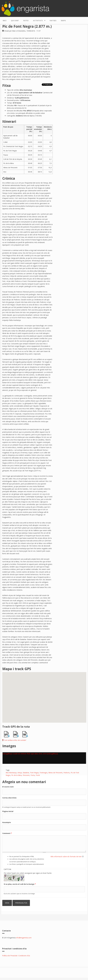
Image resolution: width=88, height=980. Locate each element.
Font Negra (34, 773)
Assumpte (7, 822)
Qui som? (15, 21)
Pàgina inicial (8, 811)
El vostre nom (8, 787)
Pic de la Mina (16, 775)
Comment (7, 833)
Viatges (53, 21)
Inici (5, 21)
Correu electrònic (9, 798)
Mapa (63, 21)
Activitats (38, 20)
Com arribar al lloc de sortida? (15, 740)
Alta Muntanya (11, 773)
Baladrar (26, 773)
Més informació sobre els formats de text (66, 856)
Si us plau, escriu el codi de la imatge (20, 884)
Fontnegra (43, 773)
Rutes (26, 21)
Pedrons (67, 773)
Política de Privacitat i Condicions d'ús (16, 956)
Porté (38, 775)
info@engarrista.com (24, 938)
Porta (33, 775)
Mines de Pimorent (55, 773)
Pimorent (26, 775)
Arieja (20, 773)
